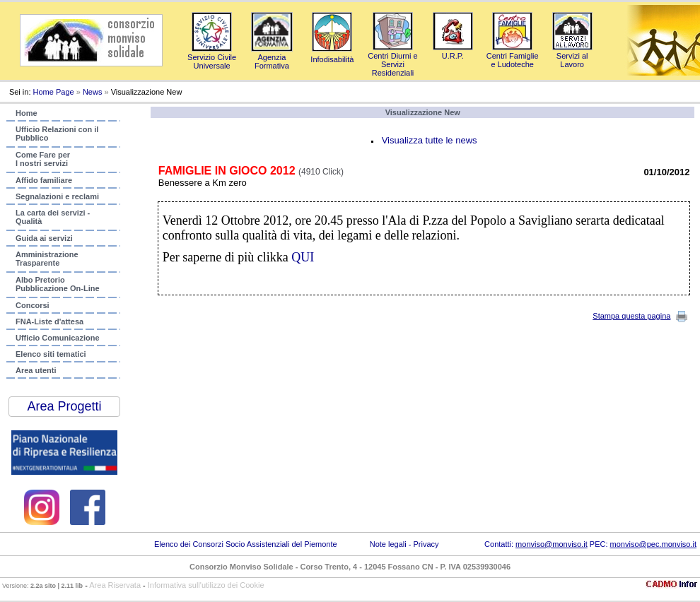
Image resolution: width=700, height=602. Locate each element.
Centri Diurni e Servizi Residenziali (392, 60)
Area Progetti (64, 406)
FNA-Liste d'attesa (49, 321)
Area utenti (36, 370)
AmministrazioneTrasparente (47, 259)
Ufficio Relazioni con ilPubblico (57, 134)
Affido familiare (44, 180)
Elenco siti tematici (51, 354)
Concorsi (33, 305)
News (93, 92)
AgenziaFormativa (272, 57)
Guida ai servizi (44, 238)
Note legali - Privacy (404, 544)
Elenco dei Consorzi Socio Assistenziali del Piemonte (246, 544)
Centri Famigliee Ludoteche (513, 56)
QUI (303, 257)
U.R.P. (453, 52)
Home (27, 113)
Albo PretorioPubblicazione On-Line (58, 284)
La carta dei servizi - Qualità (53, 217)
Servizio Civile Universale (212, 57)
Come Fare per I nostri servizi (43, 159)
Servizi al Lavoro (572, 56)
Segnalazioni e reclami (57, 196)
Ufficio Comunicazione (58, 338)
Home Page (54, 92)
